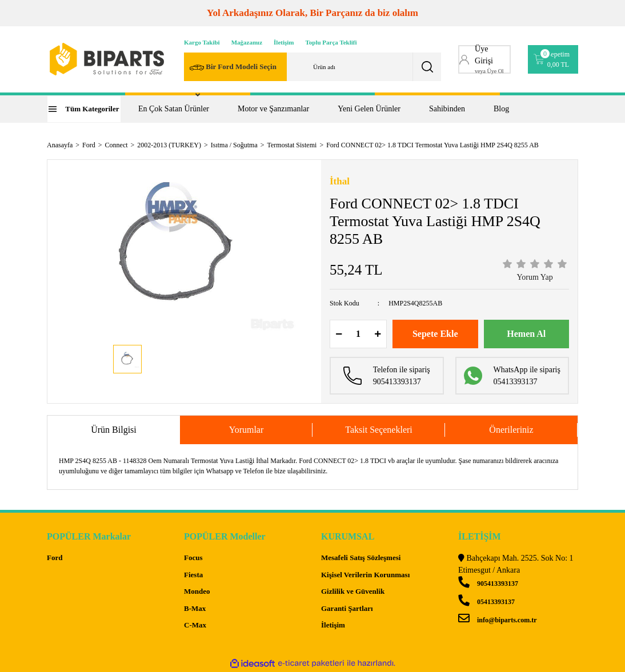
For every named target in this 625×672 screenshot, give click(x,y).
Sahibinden (447, 109)
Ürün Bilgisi (114, 430)
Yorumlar (247, 430)
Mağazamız (247, 42)
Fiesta (193, 575)
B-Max (195, 608)
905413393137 (488, 584)
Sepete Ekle (435, 334)
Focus (193, 558)
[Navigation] (84, 109)
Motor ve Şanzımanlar (273, 109)
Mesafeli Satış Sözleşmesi (361, 558)
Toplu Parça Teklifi (331, 42)
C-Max (195, 625)
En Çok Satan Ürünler (174, 109)
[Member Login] (484, 59)
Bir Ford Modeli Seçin (233, 68)
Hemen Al (526, 334)
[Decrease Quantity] (339, 334)
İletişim (284, 42)
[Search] (312, 67)
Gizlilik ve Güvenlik (353, 591)
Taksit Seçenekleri (379, 430)
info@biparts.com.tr (497, 620)
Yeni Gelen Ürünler (369, 109)
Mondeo (197, 591)
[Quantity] (358, 334)
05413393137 (486, 602)
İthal (340, 181)
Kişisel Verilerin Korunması (365, 575)
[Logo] (107, 59)
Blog (501, 109)
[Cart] (553, 59)
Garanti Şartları (347, 608)
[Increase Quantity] (378, 334)
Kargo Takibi (202, 42)
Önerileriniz (511, 430)
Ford (55, 558)
